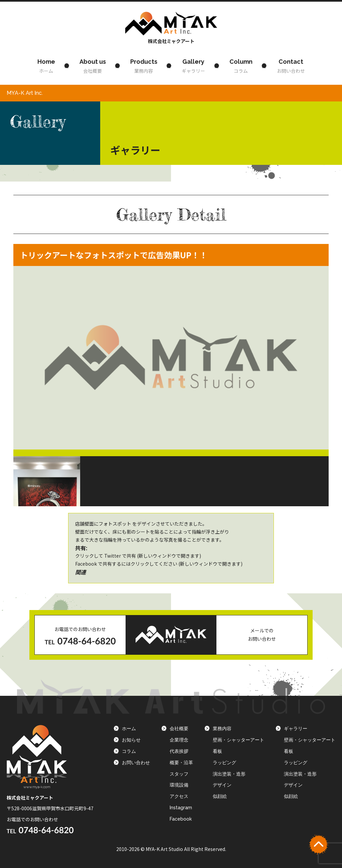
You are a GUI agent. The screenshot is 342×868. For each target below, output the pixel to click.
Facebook (181, 819)
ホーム (46, 65)
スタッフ (179, 774)
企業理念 (179, 740)
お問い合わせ (291, 65)
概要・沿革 (181, 763)
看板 (217, 751)
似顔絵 (220, 796)
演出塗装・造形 (229, 774)
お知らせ (131, 740)
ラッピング (224, 763)
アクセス (179, 796)
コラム (241, 65)
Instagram (181, 808)
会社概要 (93, 65)
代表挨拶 (179, 751)
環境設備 (179, 785)
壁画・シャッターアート (238, 740)
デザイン (222, 785)
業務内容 (144, 65)
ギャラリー (193, 65)
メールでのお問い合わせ (262, 635)
